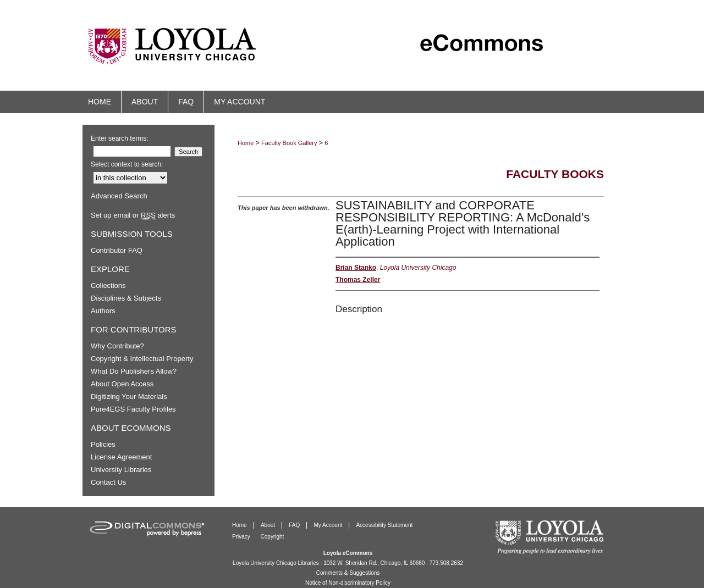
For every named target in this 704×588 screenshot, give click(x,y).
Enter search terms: (120, 138)
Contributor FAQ (117, 250)
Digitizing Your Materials (129, 396)
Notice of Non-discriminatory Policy (348, 583)
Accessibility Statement (384, 525)
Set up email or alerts (133, 215)
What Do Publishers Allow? (134, 371)
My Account (329, 525)
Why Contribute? (117, 346)
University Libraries (121, 470)
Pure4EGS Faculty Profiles (133, 409)
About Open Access (122, 384)
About (269, 525)
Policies (103, 444)
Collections (108, 285)
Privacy (242, 537)
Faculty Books (555, 174)
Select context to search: (127, 164)
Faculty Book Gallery (289, 143)
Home (246, 143)
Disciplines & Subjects (126, 298)
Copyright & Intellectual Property (142, 359)
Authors (103, 311)
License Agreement (121, 457)
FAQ (295, 525)
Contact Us (108, 482)
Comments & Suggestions (348, 573)
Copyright (273, 537)
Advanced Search (119, 196)
